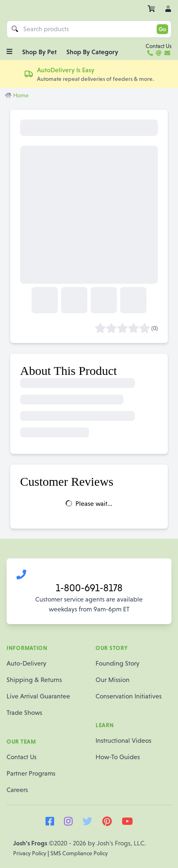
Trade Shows (24, 713)
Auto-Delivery (26, 663)
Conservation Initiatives (129, 696)
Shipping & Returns (34, 680)
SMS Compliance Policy (79, 853)
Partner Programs (31, 773)
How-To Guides (118, 757)
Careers (17, 790)
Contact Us (22, 757)
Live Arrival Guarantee (38, 696)
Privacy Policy (30, 853)
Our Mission (113, 680)
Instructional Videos (123, 741)
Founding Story (118, 663)
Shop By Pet (39, 52)
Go (162, 29)
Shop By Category (92, 52)
